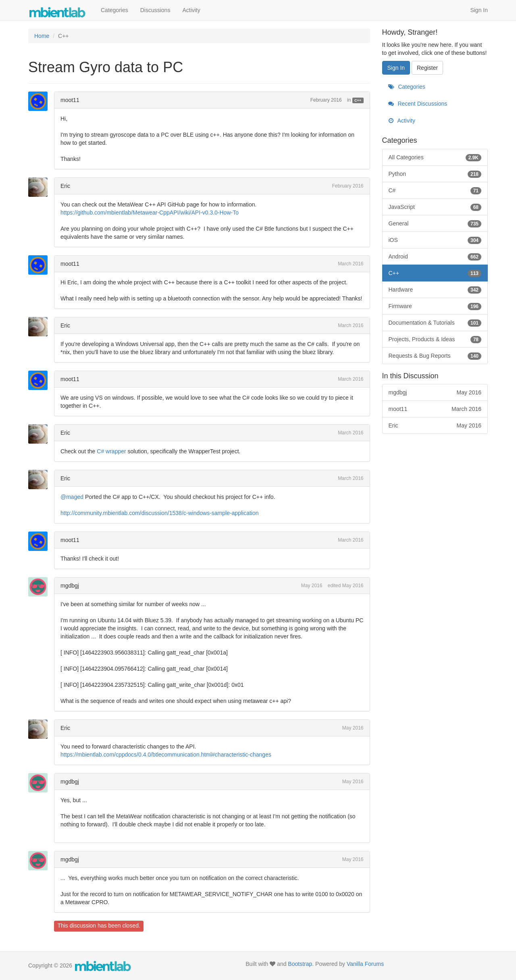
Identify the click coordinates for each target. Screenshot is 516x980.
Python (435, 174)
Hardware (435, 290)
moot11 (70, 100)
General (435, 223)
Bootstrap (300, 964)
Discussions (155, 10)
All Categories (435, 157)
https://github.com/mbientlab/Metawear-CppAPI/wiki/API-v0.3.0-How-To (150, 213)
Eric (65, 186)
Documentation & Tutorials (435, 323)
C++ (358, 100)
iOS (435, 240)
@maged (72, 497)
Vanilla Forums (365, 964)
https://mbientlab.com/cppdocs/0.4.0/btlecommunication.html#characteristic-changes (166, 755)
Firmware (435, 306)
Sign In (479, 10)
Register (427, 68)
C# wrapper (111, 451)
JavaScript (435, 207)
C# (435, 190)
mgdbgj (70, 586)
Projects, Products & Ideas (435, 339)
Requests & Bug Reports (435, 356)
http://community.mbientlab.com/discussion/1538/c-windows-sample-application (160, 513)
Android (435, 256)
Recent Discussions (418, 104)
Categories (114, 10)
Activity (191, 10)
